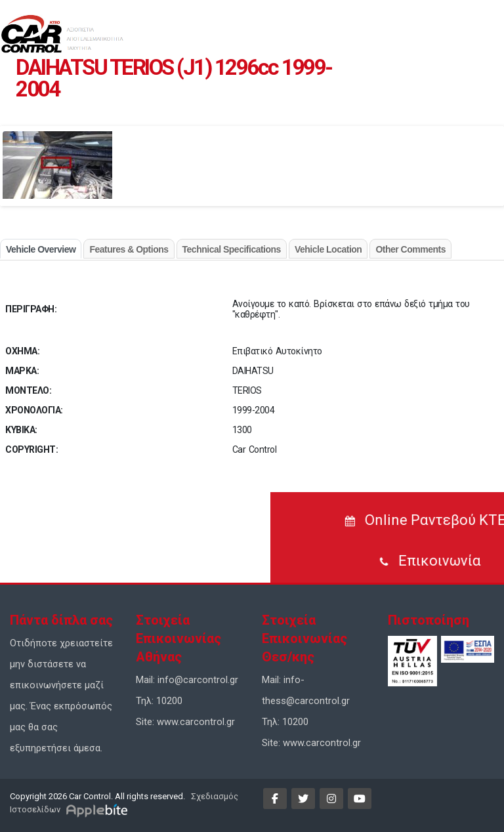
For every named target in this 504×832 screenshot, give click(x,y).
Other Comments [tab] (410, 249)
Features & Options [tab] (129, 249)
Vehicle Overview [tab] (41, 249)
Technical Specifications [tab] (232, 249)
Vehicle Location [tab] (328, 249)
